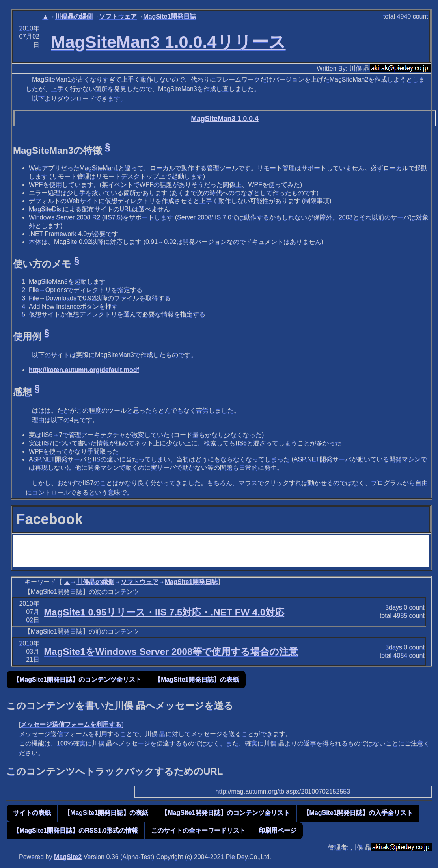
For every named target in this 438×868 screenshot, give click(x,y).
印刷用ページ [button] (278, 830)
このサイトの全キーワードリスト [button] (198, 830)
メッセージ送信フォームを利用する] (72, 724)
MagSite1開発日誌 (170, 16)
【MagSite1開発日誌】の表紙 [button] (197, 679)
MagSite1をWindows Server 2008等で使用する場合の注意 (171, 651)
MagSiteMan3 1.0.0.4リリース (168, 42)
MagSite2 (68, 857)
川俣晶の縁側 (74, 16)
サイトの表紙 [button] (32, 813)
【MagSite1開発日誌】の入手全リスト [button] (358, 813)
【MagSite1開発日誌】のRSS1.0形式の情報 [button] (75, 830)
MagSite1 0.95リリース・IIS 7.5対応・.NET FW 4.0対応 (164, 612)
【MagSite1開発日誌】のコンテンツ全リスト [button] (77, 679)
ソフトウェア (118, 16)
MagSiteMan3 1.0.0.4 (225, 119)
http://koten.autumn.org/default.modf (84, 370)
